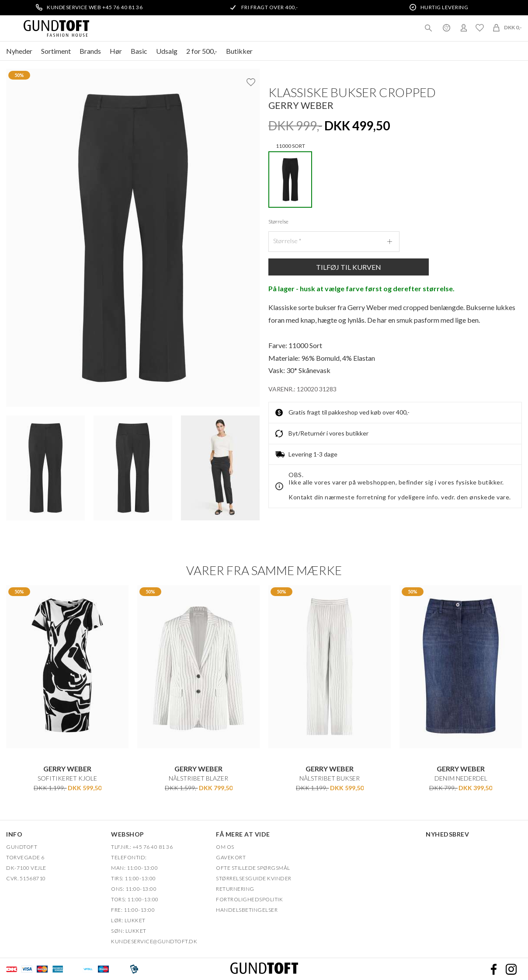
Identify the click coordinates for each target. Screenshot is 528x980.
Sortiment (56, 51)
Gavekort (231, 857)
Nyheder (19, 51)
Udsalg (167, 51)
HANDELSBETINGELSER (247, 910)
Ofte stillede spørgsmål (253, 868)
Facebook (493, 969)
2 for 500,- (202, 51)
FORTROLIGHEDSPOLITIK (249, 899)
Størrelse (278, 222)
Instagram (511, 969)
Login (464, 28)
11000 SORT (290, 177)
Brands (90, 51)
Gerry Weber (301, 105)
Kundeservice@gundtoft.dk (154, 941)
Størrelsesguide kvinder (254, 878)
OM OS (225, 847)
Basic (139, 51)
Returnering (235, 889)
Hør (116, 51)
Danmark (446, 28)
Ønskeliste (479, 28)
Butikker (239, 51)
